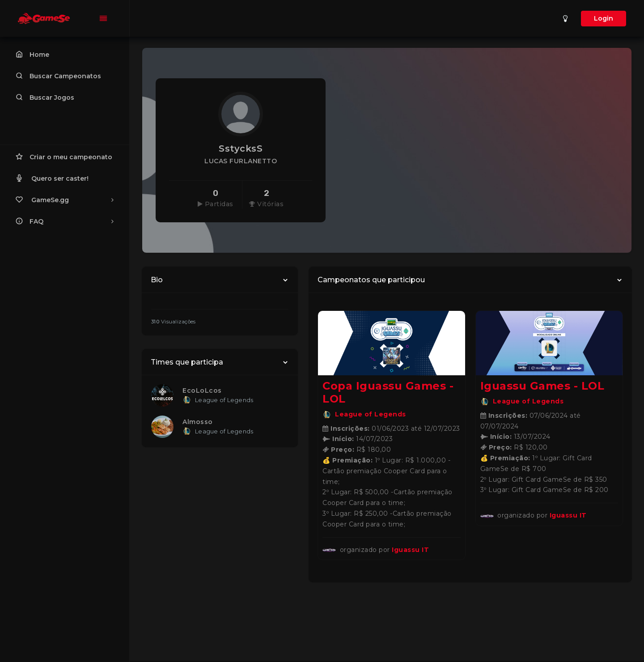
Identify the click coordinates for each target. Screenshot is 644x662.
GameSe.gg (65, 199)
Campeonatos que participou (371, 280)
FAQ (65, 221)
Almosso (198, 422)
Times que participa (187, 362)
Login (604, 18)
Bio (157, 280)
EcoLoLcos (202, 390)
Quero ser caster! (52, 178)
